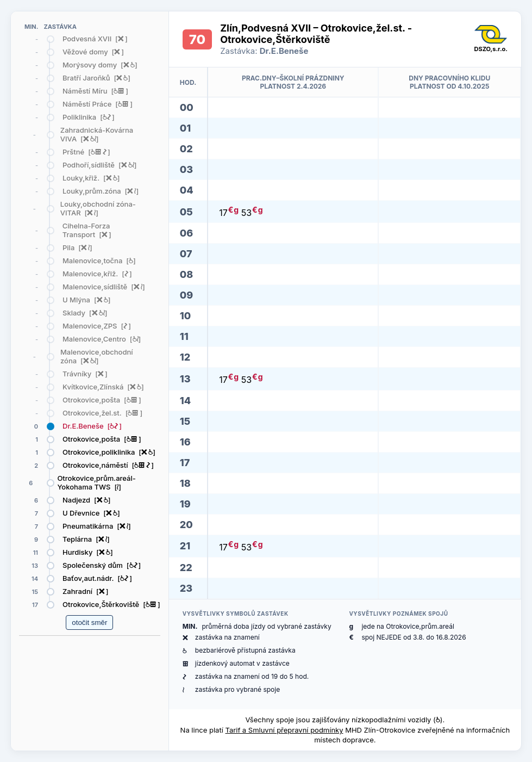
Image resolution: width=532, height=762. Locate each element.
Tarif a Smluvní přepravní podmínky (284, 730)
